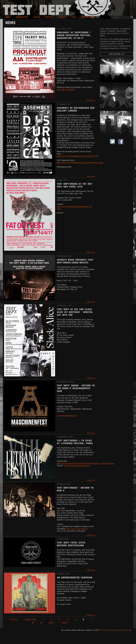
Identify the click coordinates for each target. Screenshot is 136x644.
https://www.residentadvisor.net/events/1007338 (77, 156)
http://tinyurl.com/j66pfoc (77, 529)
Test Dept (104, 630)
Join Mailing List (117, 54)
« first (13, 619)
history (49, 17)
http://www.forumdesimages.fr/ (77, 466)
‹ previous (30, 619)
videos (37, 17)
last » (66, 623)
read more (91, 100)
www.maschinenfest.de (67, 415)
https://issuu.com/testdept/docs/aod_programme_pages (80, 162)
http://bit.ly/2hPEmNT (66, 89)
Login (130, 630)
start (8, 17)
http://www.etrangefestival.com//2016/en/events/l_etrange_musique (86, 463)
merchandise (88, 17)
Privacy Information (118, 630)
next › (52, 623)
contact (62, 17)
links (74, 17)
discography (22, 17)
